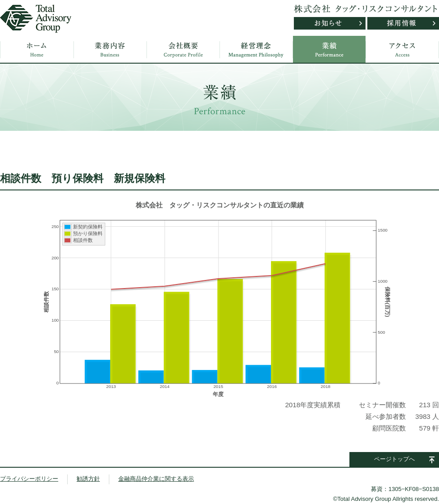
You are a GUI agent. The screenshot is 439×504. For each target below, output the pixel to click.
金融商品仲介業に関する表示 (156, 479)
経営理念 (256, 49)
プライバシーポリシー (29, 479)
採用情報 (403, 23)
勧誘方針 (88, 479)
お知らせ (330, 23)
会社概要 (183, 49)
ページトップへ (394, 459)
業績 (329, 49)
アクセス (402, 49)
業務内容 (110, 49)
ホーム (37, 49)
